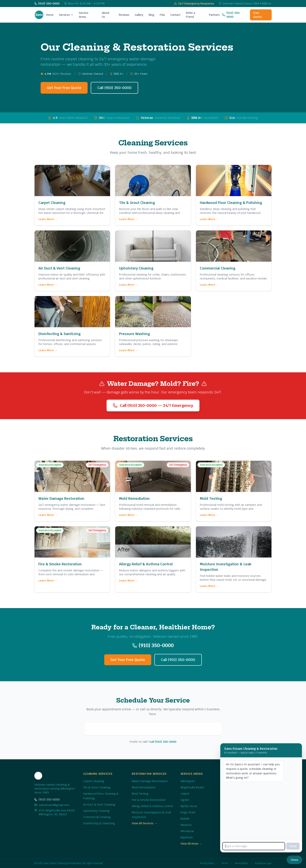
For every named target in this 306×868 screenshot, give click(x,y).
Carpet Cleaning (94, 781)
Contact (175, 15)
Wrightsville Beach (192, 787)
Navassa (186, 825)
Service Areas (84, 15)
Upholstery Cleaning (96, 811)
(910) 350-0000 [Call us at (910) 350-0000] (231, 15)
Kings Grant (188, 812)
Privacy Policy (207, 863)
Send (293, 846)
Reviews (124, 15)
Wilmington (188, 781)
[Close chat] (294, 860)
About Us (106, 15)
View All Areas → (191, 844)
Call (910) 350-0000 (114, 88)
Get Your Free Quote (64, 88)
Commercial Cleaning (97, 817)
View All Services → (144, 823)
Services (66, 15)
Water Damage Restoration (150, 781)
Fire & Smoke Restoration (149, 800)
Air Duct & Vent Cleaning (99, 805)
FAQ (162, 15)
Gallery (139, 15)
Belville (185, 819)
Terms (225, 863)
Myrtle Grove (189, 806)
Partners (214, 15)
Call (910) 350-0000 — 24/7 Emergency (153, 406)
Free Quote (257, 15)
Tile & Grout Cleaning (97, 787)
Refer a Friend (191, 15)
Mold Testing (140, 794)
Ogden (185, 800)
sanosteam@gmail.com (52, 805)
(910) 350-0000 (47, 800)
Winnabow (187, 831)
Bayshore (187, 837)
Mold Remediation (144, 787)
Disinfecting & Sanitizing (99, 823)
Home (50, 15)
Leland (185, 794)
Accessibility (242, 863)
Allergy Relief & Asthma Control (152, 806)
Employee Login (263, 863)
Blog (152, 15)
